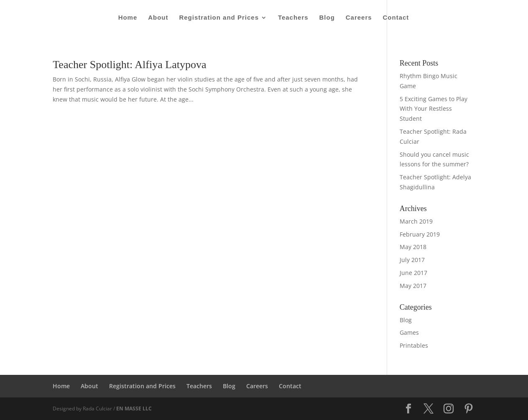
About (158, 18)
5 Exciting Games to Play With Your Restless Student (434, 109)
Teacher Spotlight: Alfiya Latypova (129, 65)
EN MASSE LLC (134, 409)
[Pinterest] (469, 409)
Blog (327, 18)
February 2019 (420, 234)
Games (409, 332)
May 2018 (413, 247)
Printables (414, 345)
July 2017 (412, 260)
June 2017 (413, 273)
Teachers (293, 18)
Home (128, 18)
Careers (359, 18)
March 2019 (416, 221)
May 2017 (413, 286)
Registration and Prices (219, 18)
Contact (396, 18)
